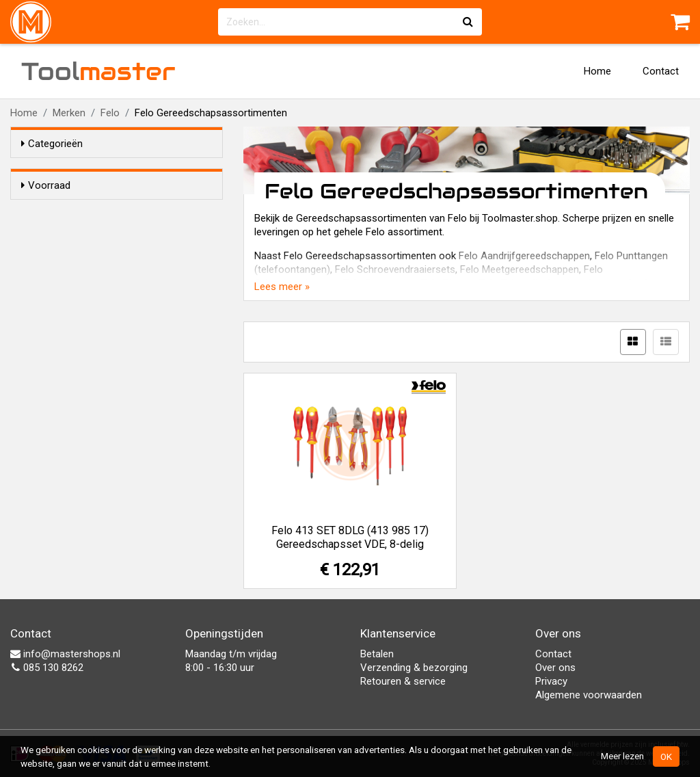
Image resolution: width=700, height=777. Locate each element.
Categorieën (52, 144)
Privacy (551, 681)
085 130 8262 (47, 668)
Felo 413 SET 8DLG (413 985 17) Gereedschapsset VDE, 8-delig (350, 537)
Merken (69, 113)
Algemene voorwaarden (589, 695)
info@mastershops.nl (65, 654)
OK (666, 756)
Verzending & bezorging (414, 668)
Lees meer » (282, 287)
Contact (661, 71)
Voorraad (46, 185)
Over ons (555, 668)
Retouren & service (403, 681)
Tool (98, 71)
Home (597, 71)
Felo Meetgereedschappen (520, 269)
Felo (110, 113)
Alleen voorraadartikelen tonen (110, 211)
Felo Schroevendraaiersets (395, 269)
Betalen (377, 654)
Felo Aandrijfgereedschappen (524, 256)
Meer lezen (622, 756)
